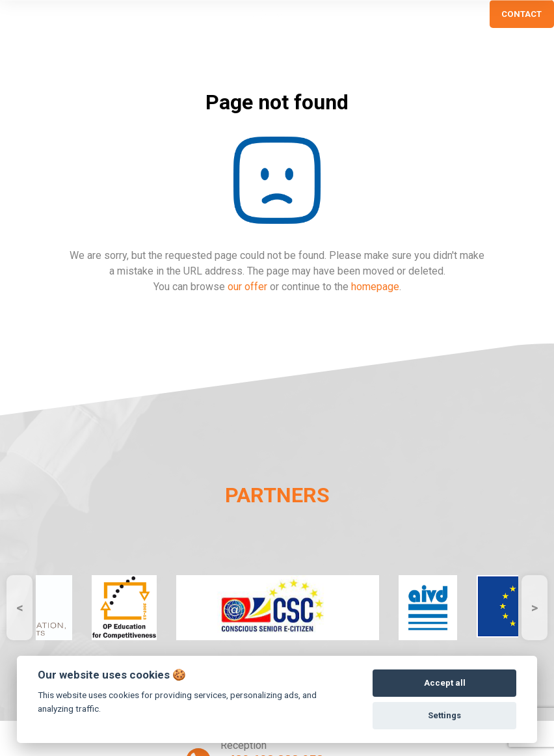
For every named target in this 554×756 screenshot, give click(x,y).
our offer (247, 287)
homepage (375, 287)
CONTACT (521, 14)
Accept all (445, 683)
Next (534, 608)
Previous (20, 608)
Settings (444, 715)
